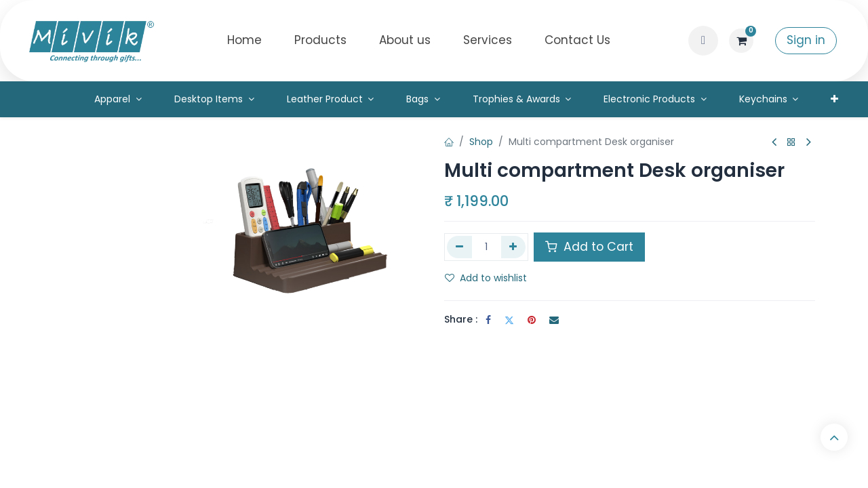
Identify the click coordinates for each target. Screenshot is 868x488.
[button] (703, 41)
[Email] (554, 320)
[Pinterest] (532, 320)
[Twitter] (509, 320)
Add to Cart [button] (589, 247)
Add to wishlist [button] (486, 278)
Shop (481, 142)
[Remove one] (459, 247)
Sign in (806, 40)
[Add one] (514, 247)
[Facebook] (488, 320)
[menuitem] (244, 41)
